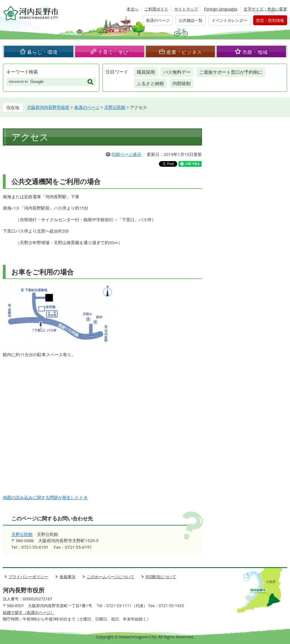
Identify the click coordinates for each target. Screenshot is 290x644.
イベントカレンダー (229, 20)
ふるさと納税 (150, 83)
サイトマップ (186, 9)
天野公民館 (115, 107)
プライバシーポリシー (28, 577)
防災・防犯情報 (270, 20)
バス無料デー (177, 72)
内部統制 (182, 83)
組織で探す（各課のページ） (29, 612)
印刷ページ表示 (126, 154)
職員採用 (146, 72)
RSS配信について (161, 577)
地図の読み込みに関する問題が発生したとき (45, 497)
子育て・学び (113, 52)
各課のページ (158, 20)
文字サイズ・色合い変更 (265, 9)
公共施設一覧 (191, 20)
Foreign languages (221, 9)
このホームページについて (110, 577)
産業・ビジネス (184, 52)
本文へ (133, 9)
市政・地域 (255, 52)
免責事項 (67, 577)
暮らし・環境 (42, 52)
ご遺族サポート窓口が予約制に (231, 72)
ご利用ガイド (156, 9)
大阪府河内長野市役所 (48, 107)
